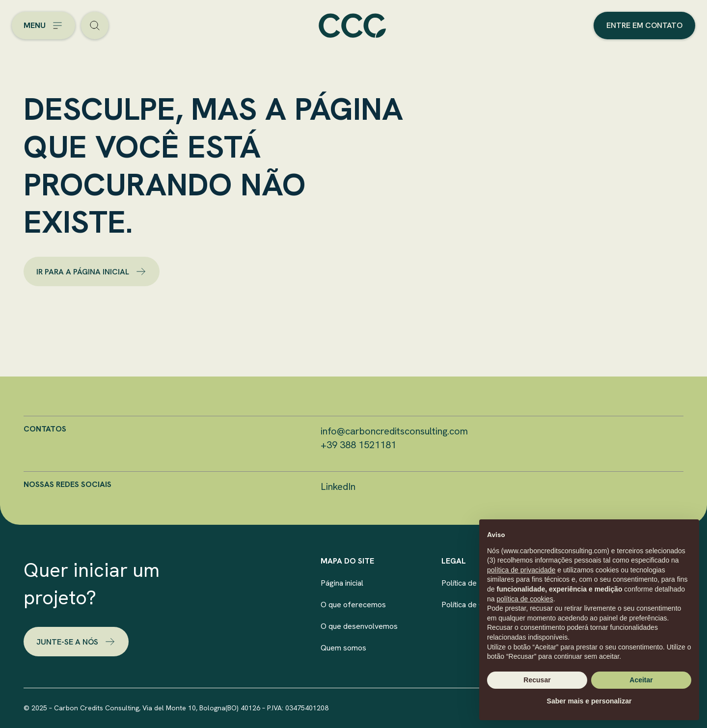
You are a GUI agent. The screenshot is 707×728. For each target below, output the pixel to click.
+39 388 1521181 (358, 445)
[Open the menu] (43, 26)
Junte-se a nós (76, 642)
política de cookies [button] (525, 599)
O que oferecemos (353, 605)
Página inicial (342, 583)
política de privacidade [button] (521, 570)
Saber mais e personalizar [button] (589, 701)
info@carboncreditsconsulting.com (394, 431)
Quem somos (343, 648)
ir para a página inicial (92, 271)
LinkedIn (338, 486)
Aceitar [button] (641, 680)
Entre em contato (644, 25)
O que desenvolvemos (359, 626)
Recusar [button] (537, 680)
